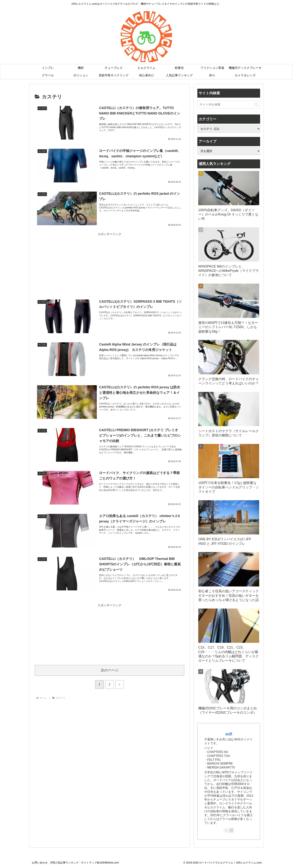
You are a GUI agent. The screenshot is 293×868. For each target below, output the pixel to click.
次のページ (110, 671)
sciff (229, 734)
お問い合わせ (41, 863)
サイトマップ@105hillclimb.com (104, 863)
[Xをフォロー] (226, 830)
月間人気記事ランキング (67, 863)
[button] (256, 104)
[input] (229, 105)
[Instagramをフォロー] (231, 830)
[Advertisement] (110, 263)
